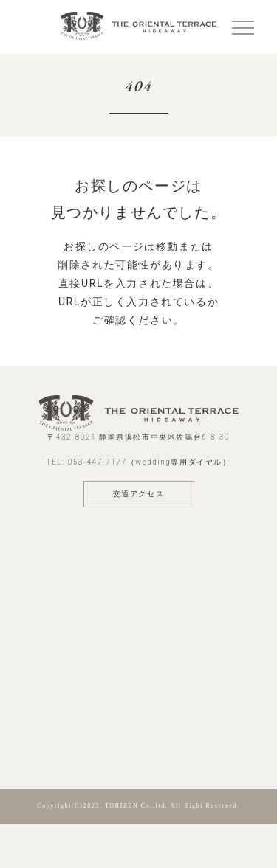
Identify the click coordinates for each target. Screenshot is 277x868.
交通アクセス (139, 494)
